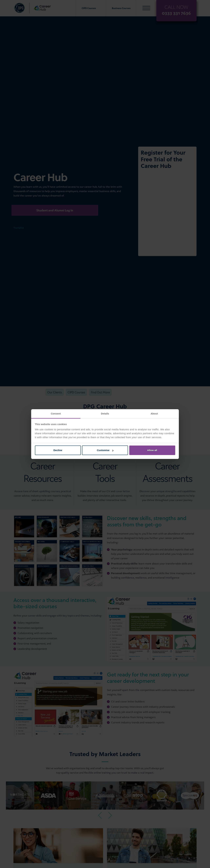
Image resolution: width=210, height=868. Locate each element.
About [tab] (154, 414)
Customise (105, 450)
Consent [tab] (56, 414)
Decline (58, 450)
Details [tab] (105, 414)
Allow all (152, 450)
